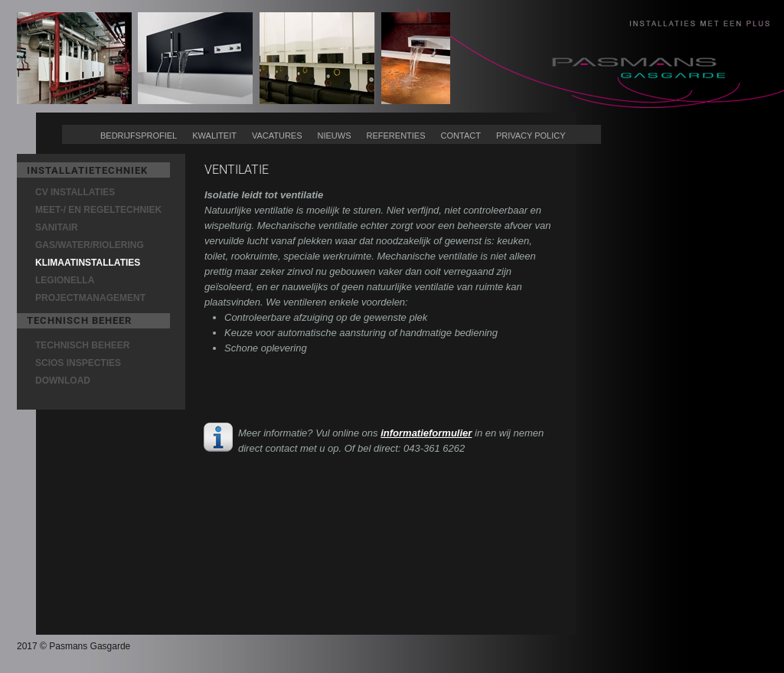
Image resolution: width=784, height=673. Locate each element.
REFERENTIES (396, 136)
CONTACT (461, 136)
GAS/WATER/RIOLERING (90, 245)
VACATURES (277, 136)
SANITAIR (57, 227)
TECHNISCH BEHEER (82, 345)
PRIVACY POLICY (531, 136)
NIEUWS (335, 136)
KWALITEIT (214, 136)
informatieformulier (426, 433)
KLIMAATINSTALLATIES (88, 263)
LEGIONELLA (65, 280)
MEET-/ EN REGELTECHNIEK (98, 210)
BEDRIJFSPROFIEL (139, 136)
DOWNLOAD (63, 381)
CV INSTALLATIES (75, 192)
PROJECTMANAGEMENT (90, 298)
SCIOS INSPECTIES (78, 363)
